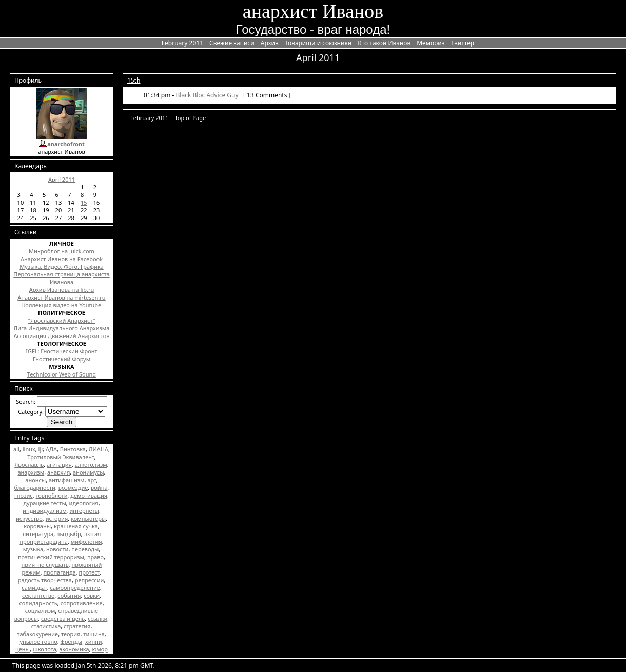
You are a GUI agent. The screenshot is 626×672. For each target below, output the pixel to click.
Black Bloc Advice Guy (207, 95)
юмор (100, 649)
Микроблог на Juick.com (62, 251)
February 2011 (182, 43)
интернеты (84, 511)
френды (72, 641)
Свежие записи (232, 43)
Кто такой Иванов (384, 43)
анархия (58, 472)
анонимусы (88, 472)
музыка (33, 549)
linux (29, 449)
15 (84, 202)
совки (92, 595)
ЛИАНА (99, 449)
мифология (86, 541)
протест (90, 572)
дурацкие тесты (44, 503)
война (99, 488)
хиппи (94, 641)
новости (57, 549)
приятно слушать (45, 565)
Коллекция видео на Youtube (62, 305)
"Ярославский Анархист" (62, 320)
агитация (59, 465)
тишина (94, 634)
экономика (74, 649)
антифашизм (67, 480)
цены (23, 649)
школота (45, 649)
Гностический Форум (62, 359)
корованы (37, 526)
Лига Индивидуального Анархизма (62, 328)
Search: (26, 401)
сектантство (38, 595)
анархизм (31, 472)
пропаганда (60, 572)
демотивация (89, 495)
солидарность (38, 603)
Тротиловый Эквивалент (61, 457)
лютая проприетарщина (60, 538)
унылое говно (38, 641)
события (69, 595)
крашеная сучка (76, 526)
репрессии (90, 580)
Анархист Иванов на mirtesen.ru (61, 297)
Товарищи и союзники (318, 43)
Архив (270, 43)
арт (92, 480)
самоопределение (75, 588)
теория (71, 634)
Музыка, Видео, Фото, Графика (61, 266)
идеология (84, 503)
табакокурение (37, 634)
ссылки (97, 618)
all (16, 449)
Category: (31, 412)
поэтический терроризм (51, 557)
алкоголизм (91, 465)
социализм (40, 611)
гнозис (24, 495)
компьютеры (88, 518)
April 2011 (62, 179)
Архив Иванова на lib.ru (62, 290)
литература (38, 534)
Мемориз (431, 43)
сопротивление (82, 603)
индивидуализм (45, 511)
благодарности (34, 488)
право (95, 557)
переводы (85, 549)
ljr (41, 449)
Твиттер (463, 43)
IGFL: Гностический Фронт (61, 351)
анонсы (35, 480)
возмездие (73, 488)
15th (134, 80)
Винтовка (73, 449)
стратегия (77, 626)
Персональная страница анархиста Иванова (61, 278)
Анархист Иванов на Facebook (62, 259)
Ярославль (29, 465)
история (57, 518)
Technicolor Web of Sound (62, 374)
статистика (46, 626)
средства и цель (63, 618)
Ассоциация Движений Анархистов (61, 336)
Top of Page (190, 118)
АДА (51, 449)
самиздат (34, 588)
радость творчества (45, 580)
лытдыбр (69, 534)
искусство (29, 518)
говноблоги (52, 495)
